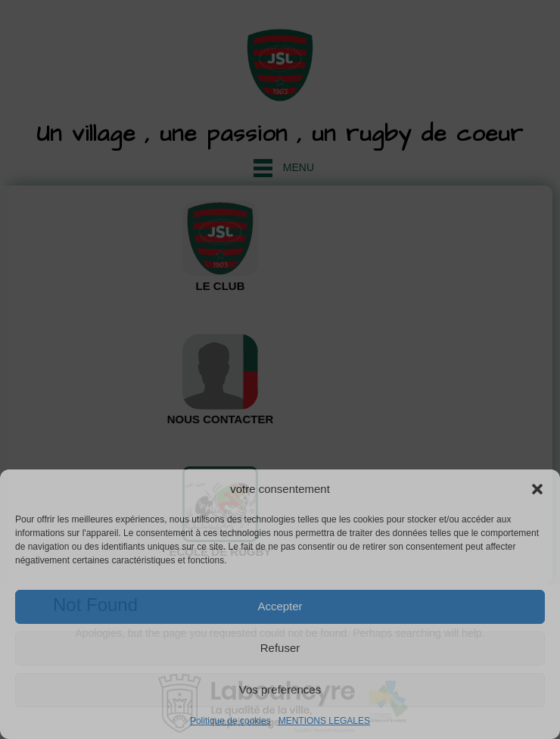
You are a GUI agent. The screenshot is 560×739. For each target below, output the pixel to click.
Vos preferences (280, 689)
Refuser (280, 648)
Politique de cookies (230, 721)
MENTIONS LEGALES (324, 721)
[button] (537, 489)
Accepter (280, 606)
